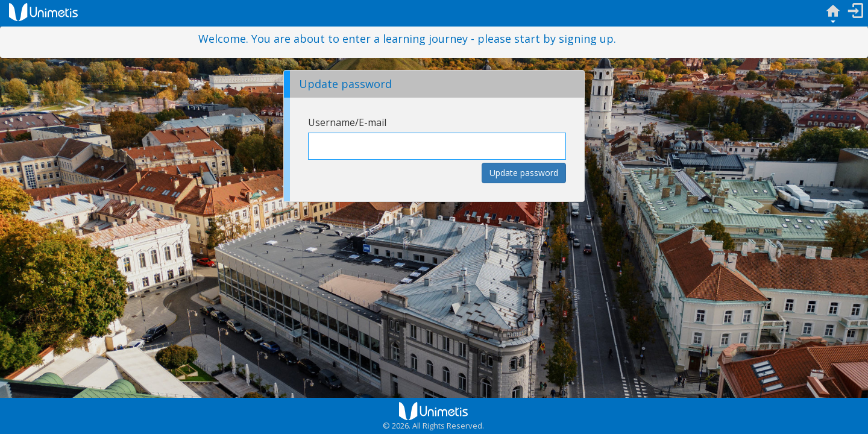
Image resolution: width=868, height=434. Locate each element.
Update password (524, 173)
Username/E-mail (347, 122)
